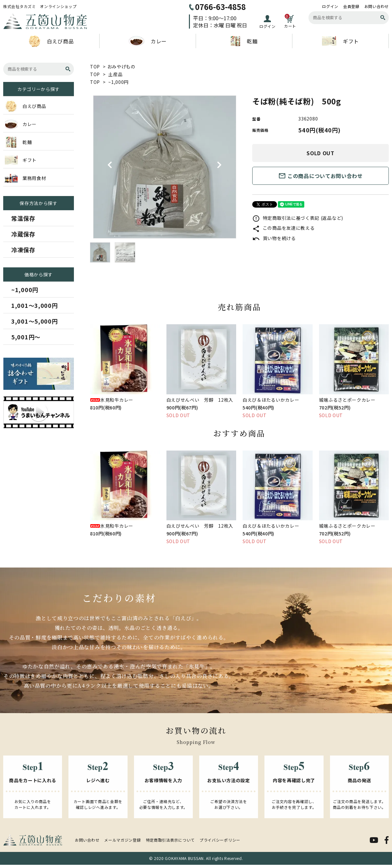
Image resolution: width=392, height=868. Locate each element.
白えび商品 (51, 41)
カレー (148, 41)
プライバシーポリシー (220, 840)
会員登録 (351, 6)
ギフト (340, 41)
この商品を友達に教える (283, 228)
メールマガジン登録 (122, 840)
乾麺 (244, 41)
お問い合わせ (377, 6)
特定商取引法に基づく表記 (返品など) (298, 218)
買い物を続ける (274, 238)
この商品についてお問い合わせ (321, 176)
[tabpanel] (165, 167)
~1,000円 (118, 82)
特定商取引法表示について (170, 840)
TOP (95, 67)
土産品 (115, 74)
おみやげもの (121, 67)
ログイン (330, 6)
